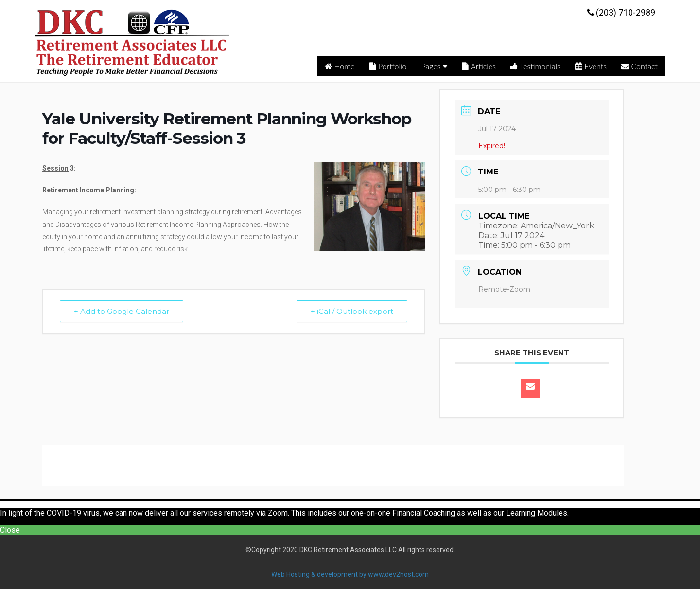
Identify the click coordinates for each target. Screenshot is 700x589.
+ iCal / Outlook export (352, 311)
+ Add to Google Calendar (122, 311)
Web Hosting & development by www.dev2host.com (350, 574)
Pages (435, 66)
